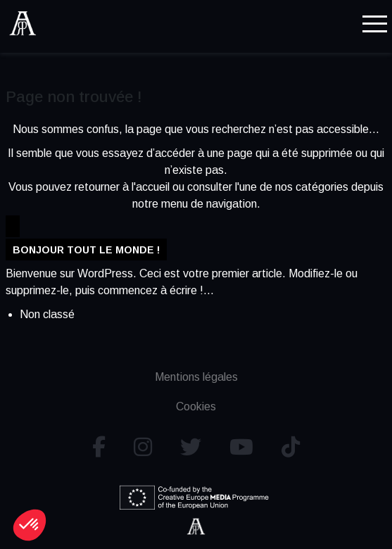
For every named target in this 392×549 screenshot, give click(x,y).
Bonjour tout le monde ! (86, 250)
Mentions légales (196, 377)
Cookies (196, 406)
